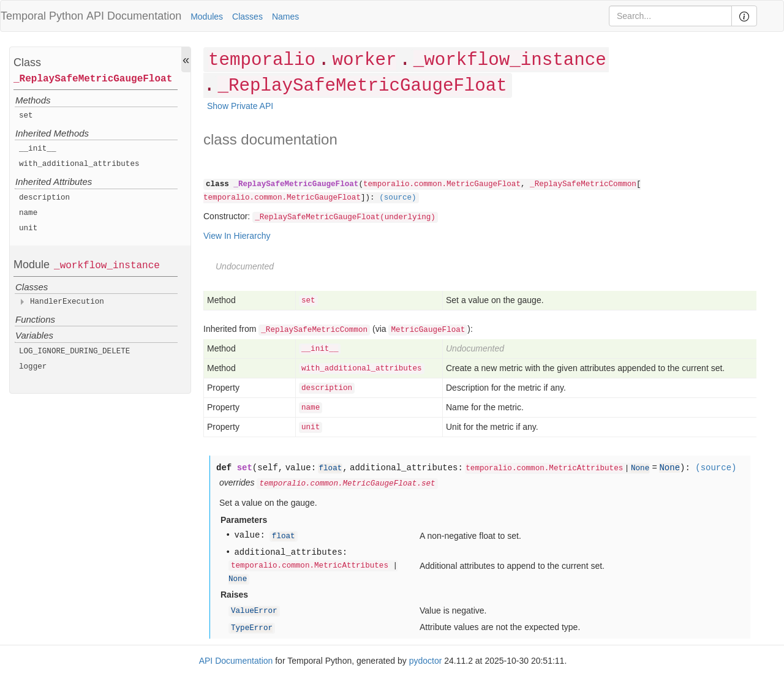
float (330, 468)
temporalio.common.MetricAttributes (544, 468)
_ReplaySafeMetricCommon (583, 184)
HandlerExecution (67, 302)
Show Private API (240, 106)
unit (28, 228)
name (28, 213)
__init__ (37, 149)
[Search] (670, 16)
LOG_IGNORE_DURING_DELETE (74, 351)
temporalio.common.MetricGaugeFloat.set (347, 484)
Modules (207, 17)
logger (33, 367)
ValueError (254, 611)
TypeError (252, 628)
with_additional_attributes (79, 164)
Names (285, 17)
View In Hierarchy (237, 236)
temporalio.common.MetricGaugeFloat (442, 184)
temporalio (262, 60)
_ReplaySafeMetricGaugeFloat (93, 79)
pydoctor (426, 661)
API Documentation (134, 16)
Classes (247, 17)
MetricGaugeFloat (428, 330)
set (26, 116)
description (44, 198)
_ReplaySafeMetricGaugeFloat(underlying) (345, 217)
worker (364, 60)
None (640, 468)
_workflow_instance (107, 266)
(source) (398, 198)
